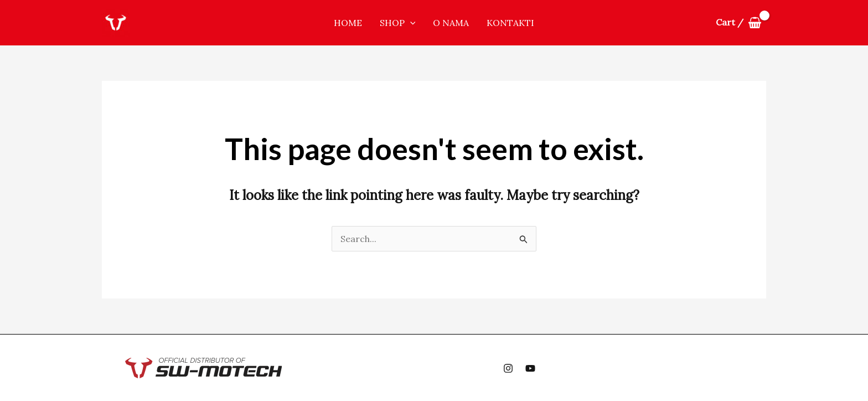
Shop (398, 23)
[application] (410, 23)
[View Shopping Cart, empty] (738, 23)
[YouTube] (530, 368)
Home (348, 23)
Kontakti (510, 23)
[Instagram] (508, 368)
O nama (451, 23)
